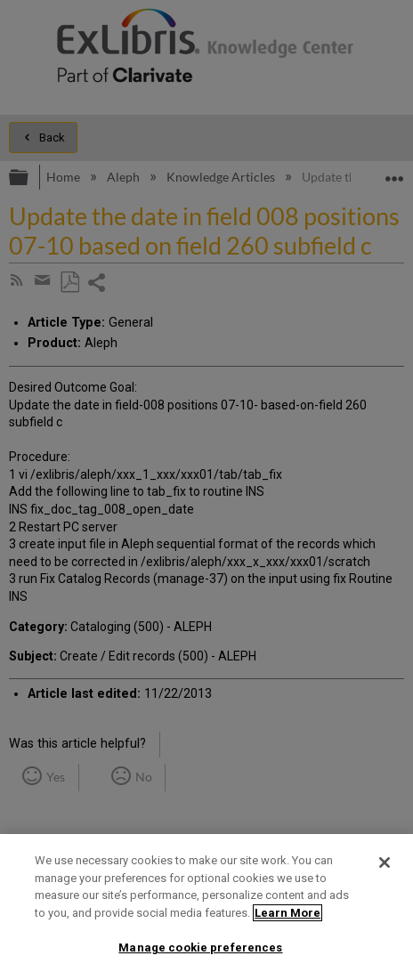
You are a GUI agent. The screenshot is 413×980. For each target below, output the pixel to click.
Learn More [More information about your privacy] (287, 913)
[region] (206, 907)
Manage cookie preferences (200, 948)
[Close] (385, 863)
